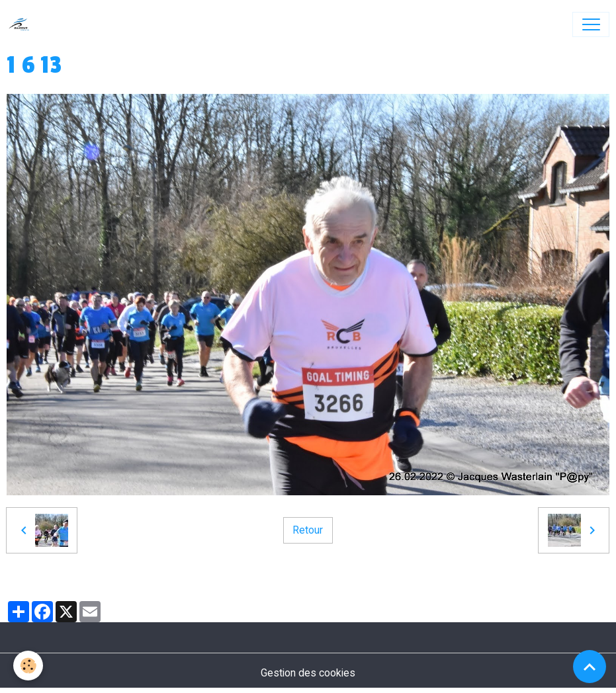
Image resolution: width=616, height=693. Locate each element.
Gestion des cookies (308, 673)
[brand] (22, 24)
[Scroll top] (590, 667)
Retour (308, 530)
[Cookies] (28, 666)
